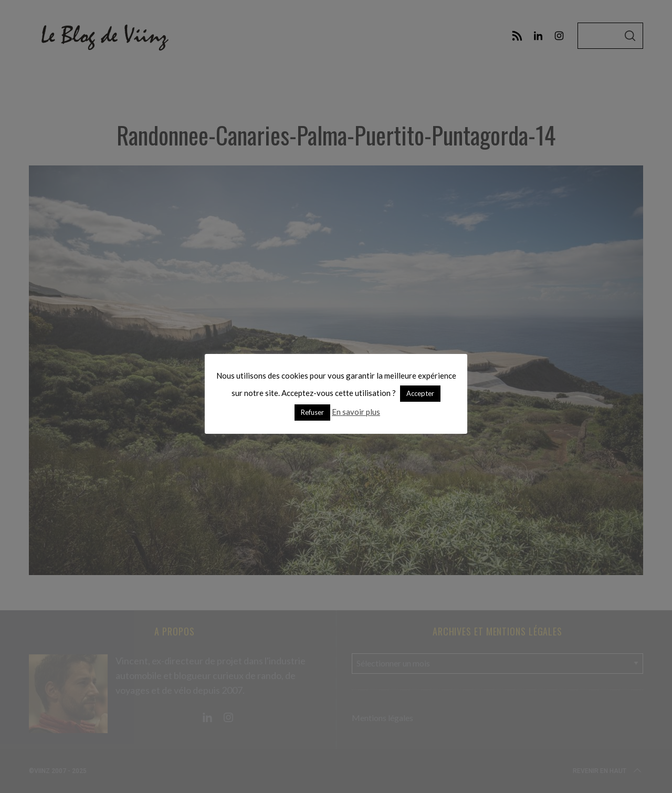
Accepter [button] (420, 393)
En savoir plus (356, 412)
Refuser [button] (312, 412)
